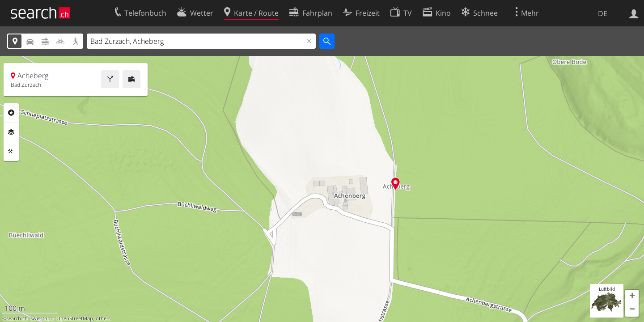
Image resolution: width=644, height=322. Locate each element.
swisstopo (42, 318)
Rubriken (11, 113)
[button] (632, 297)
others (103, 318)
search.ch (17, 318)
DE (603, 13)
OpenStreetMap (75, 318)
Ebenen (11, 132)
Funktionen (11, 152)
